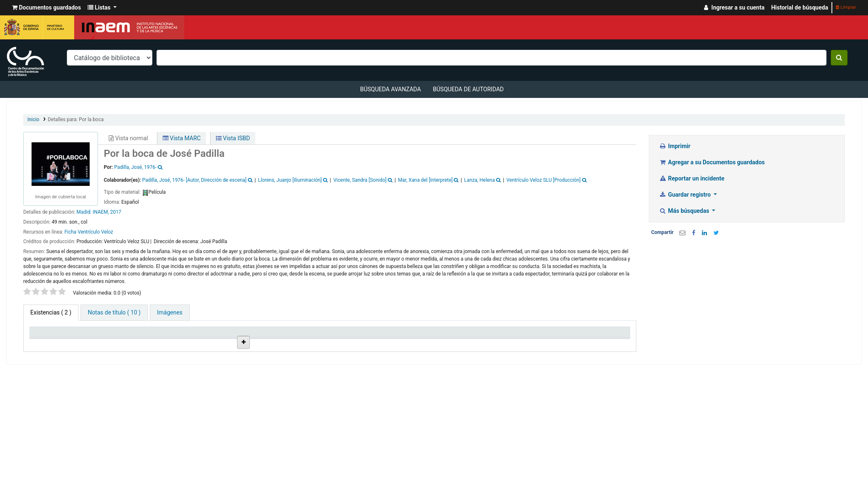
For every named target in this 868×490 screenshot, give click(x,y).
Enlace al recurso (355, 403)
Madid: (84, 212)
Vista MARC (182, 138)
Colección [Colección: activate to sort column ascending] (166, 343)
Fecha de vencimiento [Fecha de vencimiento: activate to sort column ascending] (529, 339)
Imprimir (675, 146)
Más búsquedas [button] (685, 211)
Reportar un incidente (692, 178)
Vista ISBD (233, 138)
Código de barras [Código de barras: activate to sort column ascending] (595, 343)
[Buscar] (839, 58)
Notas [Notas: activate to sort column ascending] (462, 343)
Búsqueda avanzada (390, 89)
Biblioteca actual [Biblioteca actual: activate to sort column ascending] (115, 343)
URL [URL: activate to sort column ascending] (340, 343)
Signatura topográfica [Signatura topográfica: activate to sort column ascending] (288, 339)
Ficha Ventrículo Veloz (89, 232)
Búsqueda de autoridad (468, 89)
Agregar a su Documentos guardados (712, 162)
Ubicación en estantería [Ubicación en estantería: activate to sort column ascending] (230, 339)
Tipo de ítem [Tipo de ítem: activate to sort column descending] (50, 343)
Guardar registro (686, 195)
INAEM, (101, 212)
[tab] (114, 313)
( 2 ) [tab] (51, 312)
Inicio (33, 119)
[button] (46, 8)
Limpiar (846, 7)
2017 (116, 212)
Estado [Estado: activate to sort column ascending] (403, 343)
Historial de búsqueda (800, 7)
